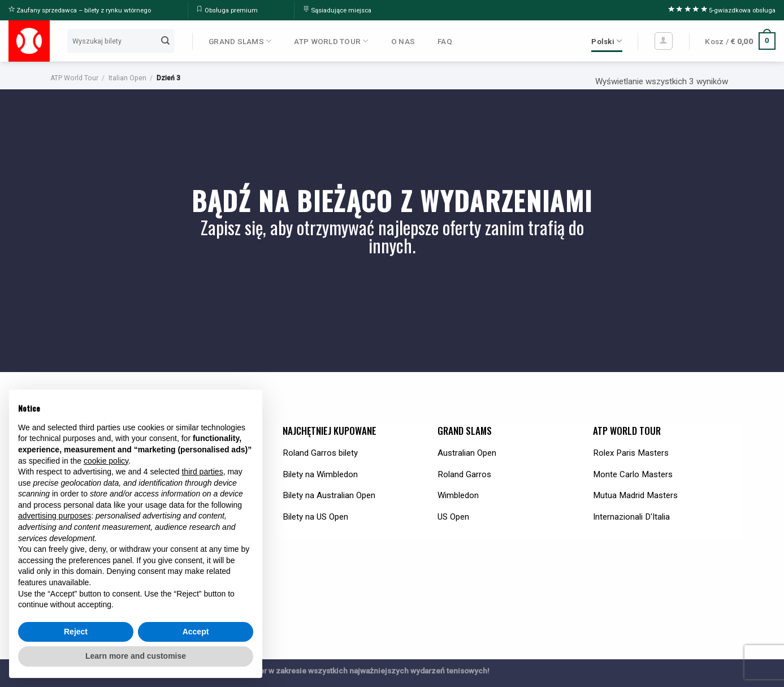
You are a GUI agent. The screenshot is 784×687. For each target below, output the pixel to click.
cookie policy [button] (106, 461)
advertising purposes (55, 516)
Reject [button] (76, 632)
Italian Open (127, 78)
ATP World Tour (74, 78)
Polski (607, 41)
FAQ (445, 41)
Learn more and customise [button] (136, 656)
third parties (202, 472)
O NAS (403, 41)
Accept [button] (196, 632)
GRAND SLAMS (240, 41)
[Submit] (166, 41)
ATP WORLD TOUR (331, 41)
